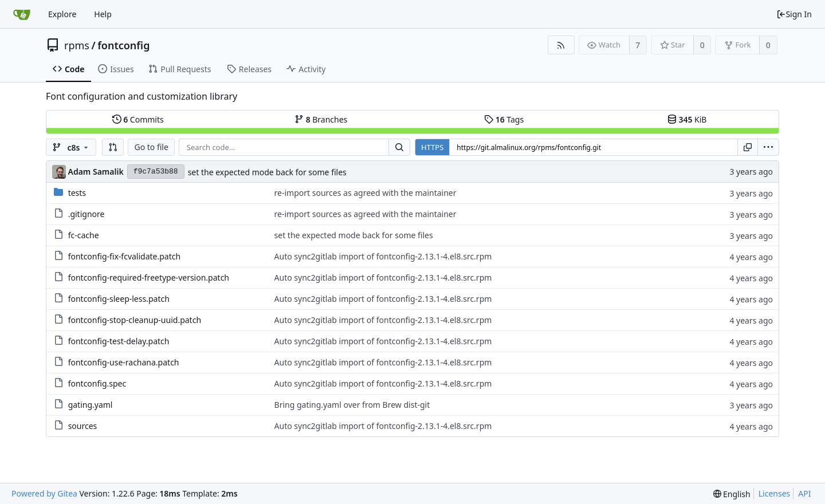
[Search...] (399, 147)
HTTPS (432, 147)
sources (83, 426)
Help (103, 14)
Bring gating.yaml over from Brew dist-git (352, 405)
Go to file (151, 147)
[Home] (22, 14)
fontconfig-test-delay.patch (119, 341)
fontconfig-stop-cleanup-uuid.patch (135, 320)
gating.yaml (91, 405)
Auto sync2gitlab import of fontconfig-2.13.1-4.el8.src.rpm (383, 256)
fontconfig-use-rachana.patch (124, 362)
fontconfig (123, 45)
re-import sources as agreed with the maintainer (366, 193)
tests (77, 193)
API (804, 493)
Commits (138, 119)
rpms (77, 45)
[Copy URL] (748, 147)
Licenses (775, 493)
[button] (113, 147)
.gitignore (87, 214)
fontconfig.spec (97, 383)
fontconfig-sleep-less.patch (119, 299)
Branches (321, 119)
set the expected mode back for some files (267, 172)
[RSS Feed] (561, 45)
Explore (62, 14)
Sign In (794, 14)
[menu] (768, 147)
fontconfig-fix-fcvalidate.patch (125, 256)
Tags (504, 119)
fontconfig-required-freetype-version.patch (149, 277)
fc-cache (84, 235)
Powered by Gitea (44, 493)
